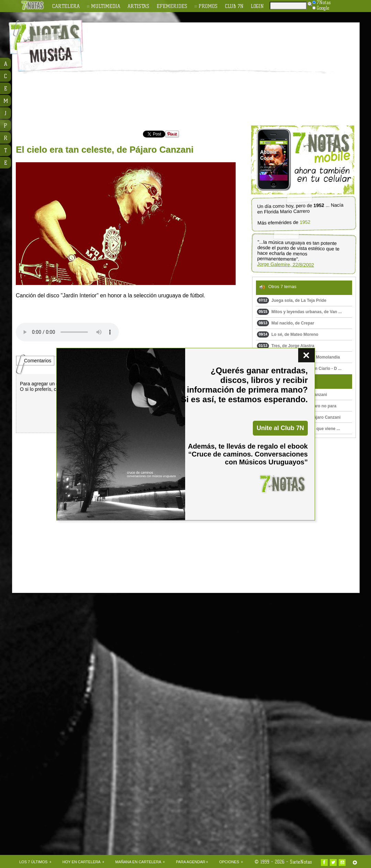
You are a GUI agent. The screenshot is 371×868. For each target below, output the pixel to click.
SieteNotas (301, 862)
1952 (305, 222)
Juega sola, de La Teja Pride (292, 300)
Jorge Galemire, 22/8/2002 (285, 265)
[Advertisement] (200, 74)
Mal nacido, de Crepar (286, 323)
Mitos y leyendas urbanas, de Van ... (299, 312)
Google (321, 8)
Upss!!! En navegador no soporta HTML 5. (67, 332)
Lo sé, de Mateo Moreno (288, 334)
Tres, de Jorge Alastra (286, 346)
